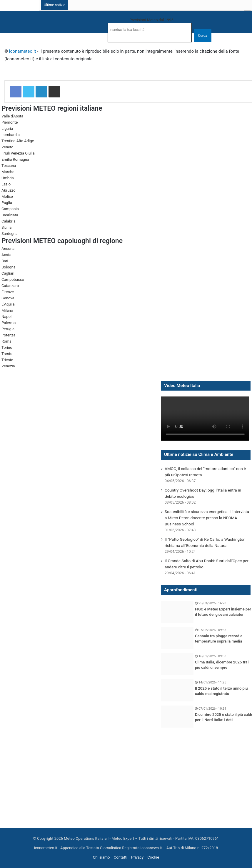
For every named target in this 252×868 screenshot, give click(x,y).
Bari (5, 261)
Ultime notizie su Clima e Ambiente (199, 454)
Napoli (7, 317)
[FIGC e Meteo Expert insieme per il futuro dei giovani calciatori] (177, 612)
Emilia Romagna (15, 159)
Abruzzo (9, 190)
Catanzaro (10, 286)
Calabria (9, 221)
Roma (6, 341)
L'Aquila (8, 304)
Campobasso (13, 279)
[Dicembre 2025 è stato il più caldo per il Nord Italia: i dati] (177, 717)
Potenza (8, 335)
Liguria (7, 128)
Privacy (137, 857)
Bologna (9, 267)
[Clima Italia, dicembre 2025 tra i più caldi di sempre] (177, 664)
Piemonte (10, 122)
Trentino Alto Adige (18, 141)
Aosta (6, 255)
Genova (8, 298)
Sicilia (6, 227)
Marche (8, 172)
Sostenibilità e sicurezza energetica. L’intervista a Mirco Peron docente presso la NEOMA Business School (207, 518)
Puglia (7, 203)
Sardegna (10, 234)
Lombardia (11, 135)
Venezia (8, 366)
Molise (7, 196)
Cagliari (8, 273)
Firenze (8, 292)
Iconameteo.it (23, 51)
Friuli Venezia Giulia (18, 153)
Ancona (8, 249)
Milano (7, 310)
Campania (10, 209)
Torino (7, 347)
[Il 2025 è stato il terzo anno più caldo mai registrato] (177, 690)
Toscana (9, 166)
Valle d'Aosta (12, 116)
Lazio (6, 184)
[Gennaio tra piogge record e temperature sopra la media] (177, 638)
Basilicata (10, 215)
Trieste (7, 360)
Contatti (121, 857)
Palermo (9, 323)
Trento (7, 354)
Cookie (153, 857)
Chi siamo (101, 857)
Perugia (8, 329)
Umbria (8, 178)
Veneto (7, 147)
